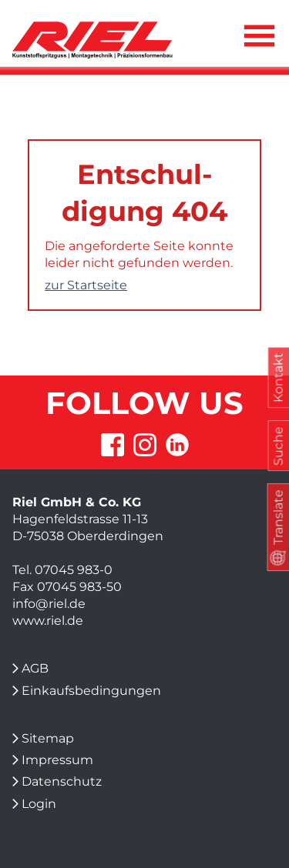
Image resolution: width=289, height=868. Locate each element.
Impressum (57, 760)
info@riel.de (49, 604)
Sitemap (48, 738)
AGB (35, 668)
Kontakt (278, 378)
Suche (278, 446)
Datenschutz (62, 781)
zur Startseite (86, 285)
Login (39, 804)
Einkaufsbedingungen (91, 691)
